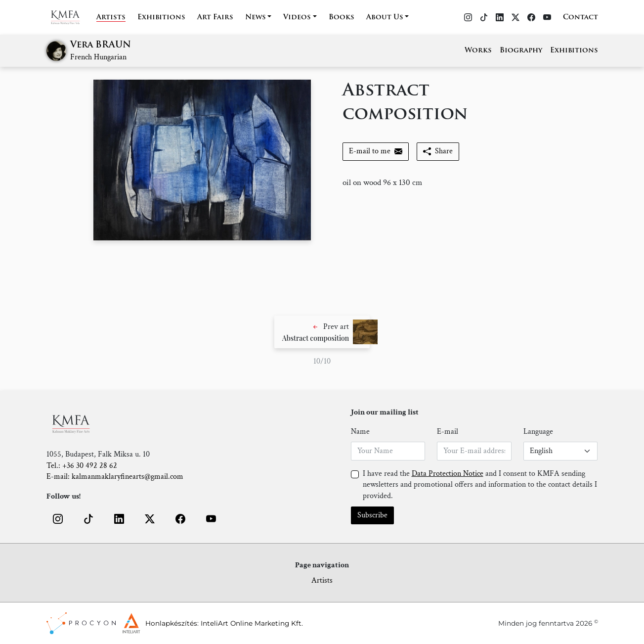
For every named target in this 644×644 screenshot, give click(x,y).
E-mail (448, 432)
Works (478, 51)
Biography (521, 51)
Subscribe (372, 515)
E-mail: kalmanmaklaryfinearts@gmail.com (115, 477)
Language (538, 432)
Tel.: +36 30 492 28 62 (82, 466)
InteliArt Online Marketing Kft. (252, 623)
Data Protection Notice (448, 474)
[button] (322, 332)
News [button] (256, 18)
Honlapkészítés (171, 623)
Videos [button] (297, 18)
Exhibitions (161, 18)
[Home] (71, 17)
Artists (111, 18)
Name (360, 432)
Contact (580, 18)
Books (342, 18)
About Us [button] (385, 18)
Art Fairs (215, 18)
